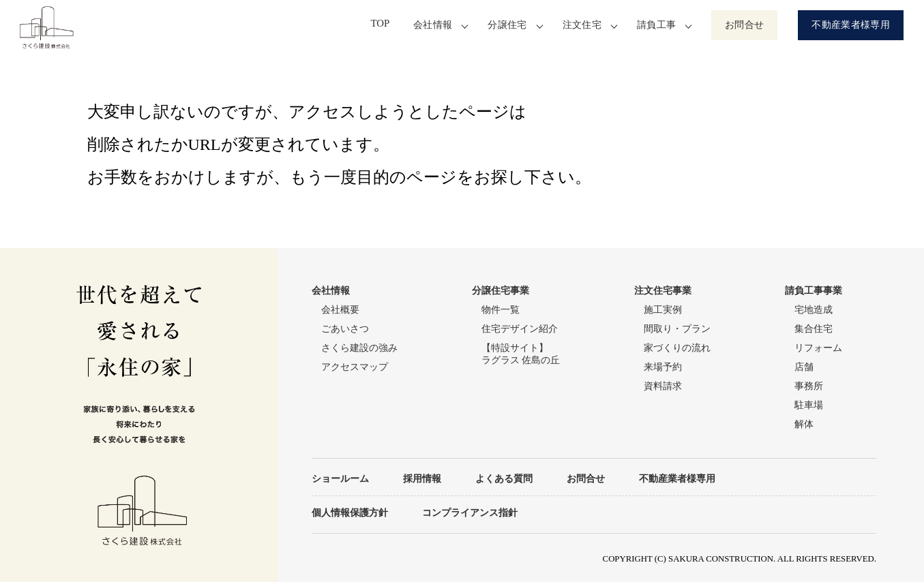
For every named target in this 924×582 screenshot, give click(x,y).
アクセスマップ (355, 367)
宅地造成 (814, 310)
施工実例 (663, 310)
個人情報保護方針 (350, 512)
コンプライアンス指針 (470, 512)
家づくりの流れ (677, 348)
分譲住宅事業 (501, 291)
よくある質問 (504, 478)
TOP (384, 25)
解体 (804, 424)
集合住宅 (814, 329)
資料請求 (663, 386)
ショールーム (340, 478)
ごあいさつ (345, 329)
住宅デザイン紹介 (520, 329)
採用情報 (422, 478)
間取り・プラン (677, 329)
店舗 (804, 367)
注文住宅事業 (663, 291)
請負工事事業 (814, 291)
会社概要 (340, 310)
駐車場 (809, 405)
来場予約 (663, 367)
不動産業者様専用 (851, 25)
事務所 (809, 386)
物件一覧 (501, 310)
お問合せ (744, 25)
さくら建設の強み (359, 348)
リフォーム (818, 348)
